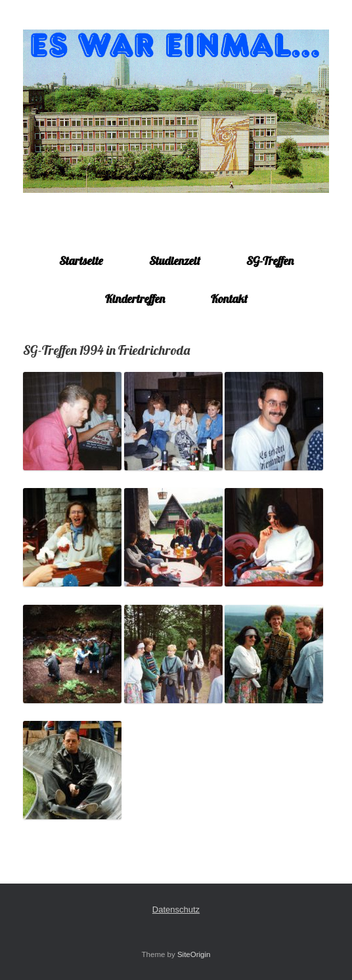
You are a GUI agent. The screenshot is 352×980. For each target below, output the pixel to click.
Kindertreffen (135, 299)
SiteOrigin (194, 954)
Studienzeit (175, 261)
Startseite (81, 261)
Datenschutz (176, 909)
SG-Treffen (270, 261)
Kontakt (229, 299)
